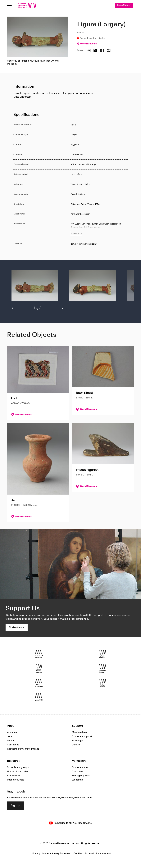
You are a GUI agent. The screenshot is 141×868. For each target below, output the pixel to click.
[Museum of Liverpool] (39, 654)
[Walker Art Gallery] (39, 683)
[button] (35, 287)
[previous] (16, 308)
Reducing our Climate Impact (23, 749)
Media (10, 741)
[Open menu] (9, 6)
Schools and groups (18, 768)
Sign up (16, 806)
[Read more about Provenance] (99, 229)
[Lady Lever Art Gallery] (39, 698)
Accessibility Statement (98, 854)
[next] (59, 308)
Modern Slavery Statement (57, 854)
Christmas (77, 772)
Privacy (36, 854)
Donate (76, 745)
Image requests (16, 780)
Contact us (13, 745)
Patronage (77, 741)
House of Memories (18, 772)
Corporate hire (80, 768)
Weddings (77, 780)
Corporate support (82, 737)
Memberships (79, 733)
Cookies (78, 854)
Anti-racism (13, 776)
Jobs (10, 737)
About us (12, 733)
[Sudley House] (102, 683)
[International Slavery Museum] (39, 669)
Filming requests (81, 776)
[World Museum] (102, 654)
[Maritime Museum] (102, 669)
